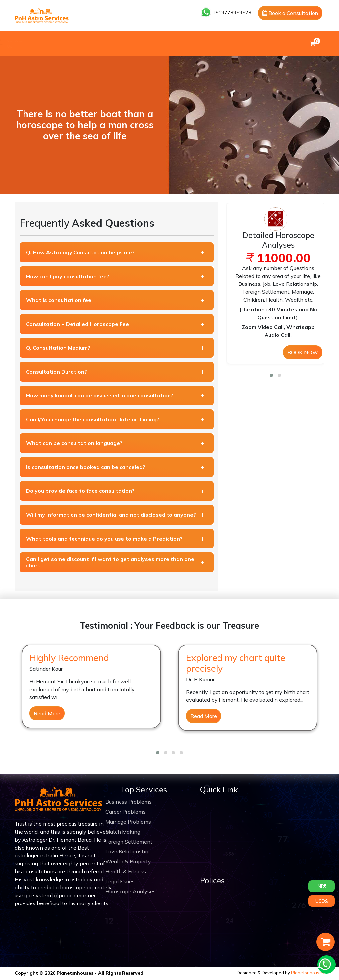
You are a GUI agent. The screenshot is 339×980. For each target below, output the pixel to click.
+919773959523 (226, 12)
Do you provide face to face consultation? (80, 491)
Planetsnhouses (308, 973)
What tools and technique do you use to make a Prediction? (104, 539)
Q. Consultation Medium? (58, 348)
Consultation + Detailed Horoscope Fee (78, 324)
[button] (271, 375)
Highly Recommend (69, 658)
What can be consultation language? (74, 443)
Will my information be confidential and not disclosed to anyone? (111, 515)
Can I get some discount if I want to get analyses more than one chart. (110, 562)
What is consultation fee (59, 300)
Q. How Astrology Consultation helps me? (80, 252)
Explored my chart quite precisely (236, 663)
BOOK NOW (303, 352)
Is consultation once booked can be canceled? (86, 467)
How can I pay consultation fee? (68, 276)
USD (322, 901)
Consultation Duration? (57, 372)
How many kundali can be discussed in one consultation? (100, 395)
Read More (47, 713)
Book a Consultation (290, 13)
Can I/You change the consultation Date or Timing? (93, 419)
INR (322, 886)
